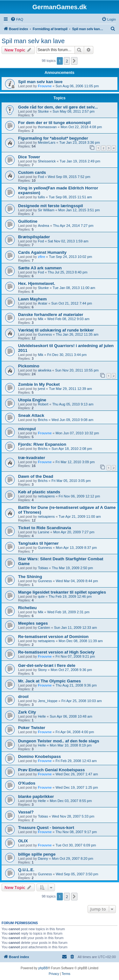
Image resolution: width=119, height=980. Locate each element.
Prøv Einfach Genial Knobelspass (51, 770)
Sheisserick (47, 161)
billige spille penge (37, 854)
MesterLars (46, 142)
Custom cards (32, 172)
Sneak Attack (31, 415)
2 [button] (67, 61)
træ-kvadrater (32, 458)
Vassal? (26, 812)
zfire (41, 257)
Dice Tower (29, 157)
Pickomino (29, 366)
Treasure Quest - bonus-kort (46, 828)
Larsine (43, 532)
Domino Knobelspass (40, 756)
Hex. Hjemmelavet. (37, 283)
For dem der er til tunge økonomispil (54, 123)
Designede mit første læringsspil (50, 206)
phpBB (43, 968)
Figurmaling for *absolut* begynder (53, 138)
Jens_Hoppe (48, 701)
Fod (41, 177)
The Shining (30, 577)
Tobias (43, 568)
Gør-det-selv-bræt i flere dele (47, 665)
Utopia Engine (32, 400)
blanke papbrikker (36, 796)
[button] (74, 61)
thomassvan (47, 127)
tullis (41, 197)
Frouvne (45, 86)
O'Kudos (27, 783)
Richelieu (27, 608)
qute (41, 596)
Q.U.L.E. (26, 870)
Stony (42, 670)
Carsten (44, 628)
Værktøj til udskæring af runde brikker (56, 330)
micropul (27, 429)
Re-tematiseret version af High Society (56, 652)
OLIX (23, 841)
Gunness (45, 334)
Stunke (43, 111)
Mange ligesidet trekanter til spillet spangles (62, 592)
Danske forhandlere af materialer (51, 315)
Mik (40, 319)
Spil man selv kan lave (33, 41)
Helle (42, 716)
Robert (43, 404)
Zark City (27, 712)
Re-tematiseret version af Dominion (53, 637)
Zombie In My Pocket (39, 384)
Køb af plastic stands (39, 492)
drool (23, 697)
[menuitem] (17, 19)
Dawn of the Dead (36, 476)
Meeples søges (33, 623)
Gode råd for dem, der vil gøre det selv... (58, 107)
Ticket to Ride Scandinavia (45, 528)
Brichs (43, 420)
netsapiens (46, 496)
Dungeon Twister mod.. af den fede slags (59, 741)
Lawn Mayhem (32, 299)
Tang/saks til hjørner (38, 543)
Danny (43, 858)
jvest (41, 389)
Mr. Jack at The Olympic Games (50, 681)
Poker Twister (32, 728)
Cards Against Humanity (42, 252)
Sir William (46, 210)
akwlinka (44, 370)
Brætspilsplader (34, 237)
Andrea (43, 226)
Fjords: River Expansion (42, 444)
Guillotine (28, 221)
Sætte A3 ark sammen (40, 268)
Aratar (43, 303)
